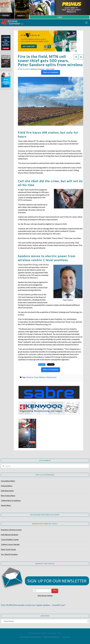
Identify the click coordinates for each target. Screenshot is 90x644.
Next (55, 590)
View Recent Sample (45, 595)
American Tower (32, 377)
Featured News (7, 486)
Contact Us (66, 637)
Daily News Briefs (25, 69)
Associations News (8, 481)
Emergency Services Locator (11, 530)
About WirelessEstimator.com (30, 637)
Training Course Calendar (10, 544)
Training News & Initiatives (11, 500)
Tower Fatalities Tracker (10, 539)
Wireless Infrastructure (48, 377)
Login (59, 17)
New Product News (8, 496)
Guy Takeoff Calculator (9, 554)
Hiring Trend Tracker (8, 549)
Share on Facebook (51, 72)
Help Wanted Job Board (10, 535)
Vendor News (6, 505)
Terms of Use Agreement (52, 637)
